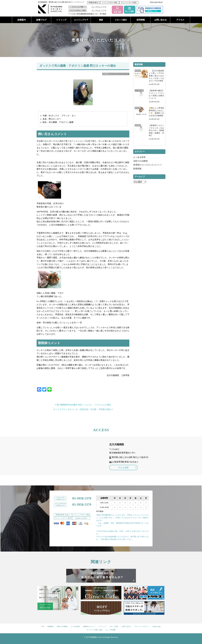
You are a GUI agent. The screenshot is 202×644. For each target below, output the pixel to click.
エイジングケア (81, 20)
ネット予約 (110, 630)
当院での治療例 (140, 161)
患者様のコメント (89, 626)
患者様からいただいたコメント (148, 165)
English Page (157, 626)
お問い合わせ (161, 20)
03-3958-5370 (82, 498)
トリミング (61, 20)
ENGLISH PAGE (156, 2)
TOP (43, 626)
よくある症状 (139, 157)
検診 (101, 20)
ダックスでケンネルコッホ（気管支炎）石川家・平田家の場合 (82, 409)
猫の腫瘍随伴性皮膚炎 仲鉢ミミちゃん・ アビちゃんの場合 (84, 405)
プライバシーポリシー (142, 626)
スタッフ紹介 (121, 20)
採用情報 (141, 20)
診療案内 (22, 20)
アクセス (180, 20)
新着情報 (137, 169)
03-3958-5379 (82, 505)
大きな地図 (123, 468)
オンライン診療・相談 (95, 630)
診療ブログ (41, 20)
